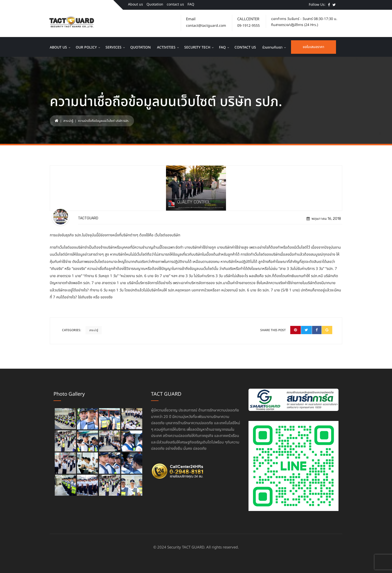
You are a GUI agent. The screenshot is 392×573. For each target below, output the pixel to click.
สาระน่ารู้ (68, 121)
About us (135, 4)
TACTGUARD (88, 218)
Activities (166, 47)
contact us (175, 4)
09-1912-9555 (248, 26)
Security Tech (197, 47)
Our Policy (86, 47)
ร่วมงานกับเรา (272, 47)
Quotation (155, 4)
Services (113, 47)
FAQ (191, 4)
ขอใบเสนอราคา (313, 47)
